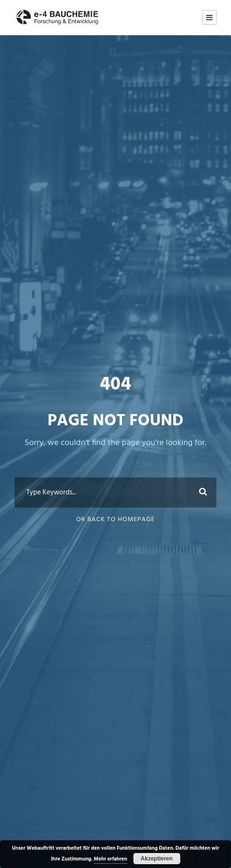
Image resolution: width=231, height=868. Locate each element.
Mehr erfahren (111, 859)
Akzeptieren (157, 859)
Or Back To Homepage (115, 520)
